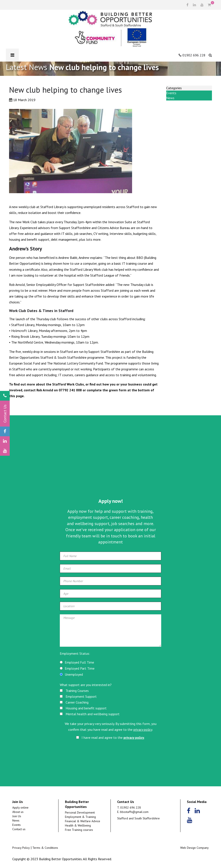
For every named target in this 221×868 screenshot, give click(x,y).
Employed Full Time (79, 662)
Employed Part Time (80, 668)
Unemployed (74, 674)
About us (18, 812)
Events (171, 93)
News (170, 98)
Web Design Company (194, 848)
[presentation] (111, 754)
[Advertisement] (110, 463)
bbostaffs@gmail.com (134, 812)
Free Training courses (79, 830)
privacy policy (143, 729)
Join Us (17, 816)
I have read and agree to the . (110, 737)
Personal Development (80, 812)
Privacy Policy (21, 848)
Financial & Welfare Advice (83, 821)
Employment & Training (80, 817)
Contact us (19, 829)
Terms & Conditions (45, 848)
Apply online (20, 807)
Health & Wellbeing (78, 825)
